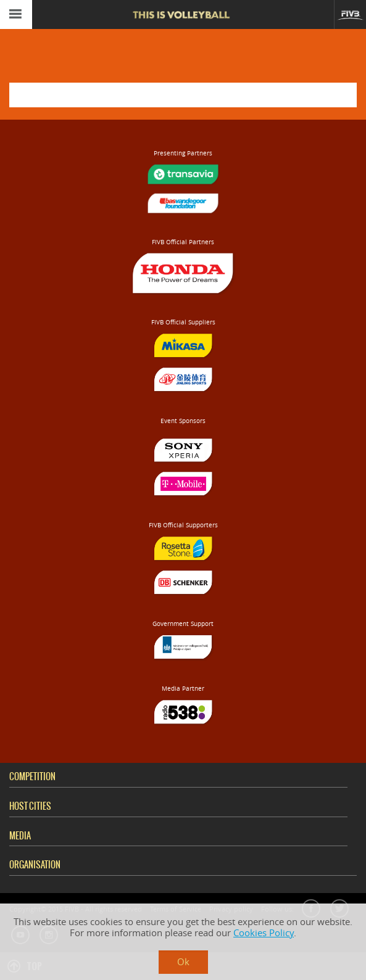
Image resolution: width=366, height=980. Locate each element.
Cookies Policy (264, 933)
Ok (183, 962)
